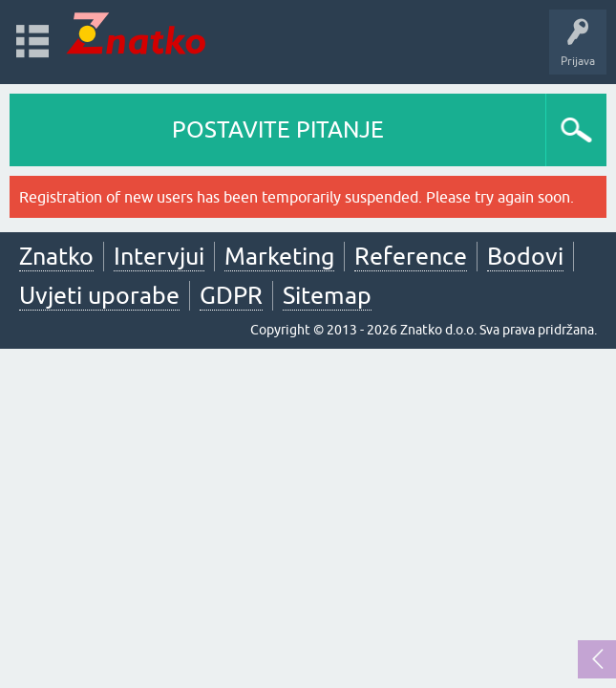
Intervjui (159, 256)
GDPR (231, 295)
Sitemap (327, 295)
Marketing (279, 256)
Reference (411, 256)
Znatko (56, 256)
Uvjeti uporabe (99, 295)
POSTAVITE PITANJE (278, 129)
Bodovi (525, 256)
